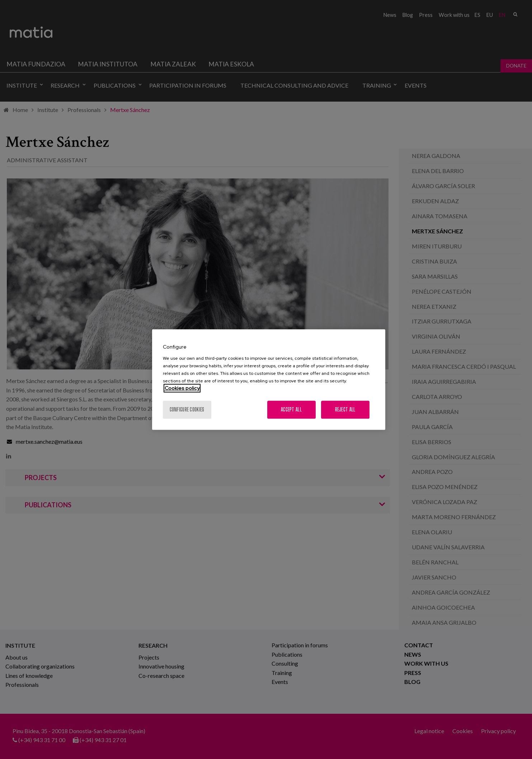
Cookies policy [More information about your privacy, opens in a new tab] (182, 388)
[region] (269, 379)
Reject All (345, 409)
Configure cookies (187, 409)
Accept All (291, 409)
